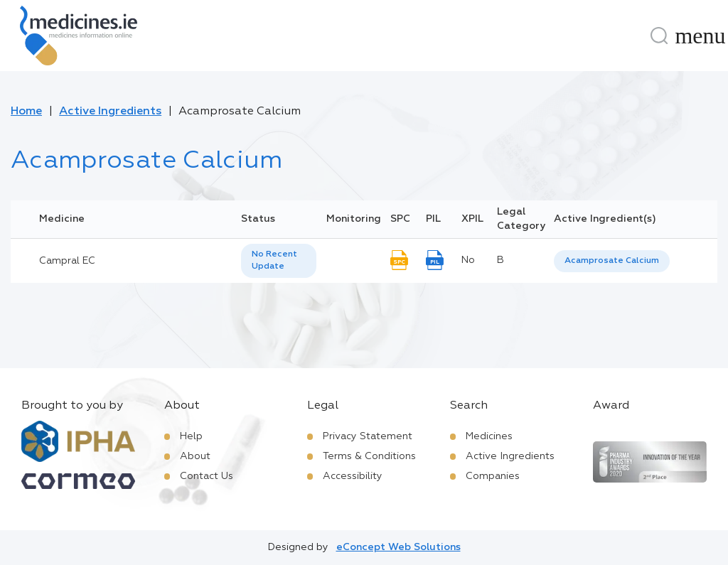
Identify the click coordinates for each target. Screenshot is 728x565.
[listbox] (279, 261)
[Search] (659, 36)
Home (26, 112)
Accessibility (353, 476)
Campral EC (67, 261)
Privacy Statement (368, 436)
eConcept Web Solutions (398, 547)
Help (191, 436)
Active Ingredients (110, 112)
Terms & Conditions (369, 456)
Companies (493, 476)
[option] (612, 261)
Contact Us (207, 476)
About (195, 456)
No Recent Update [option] (274, 260)
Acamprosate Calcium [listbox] (612, 261)
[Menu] (700, 36)
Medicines (489, 436)
